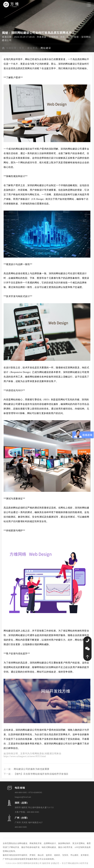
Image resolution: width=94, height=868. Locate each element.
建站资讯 (33, 48)
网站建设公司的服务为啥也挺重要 (32, 769)
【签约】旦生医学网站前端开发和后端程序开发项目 (41, 774)
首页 (22, 48)
